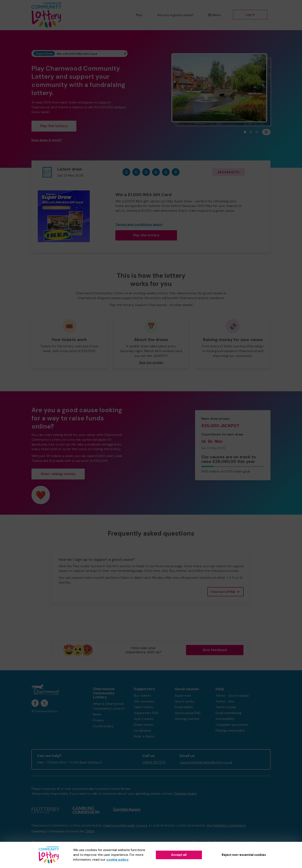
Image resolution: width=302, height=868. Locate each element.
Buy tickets (142, 696)
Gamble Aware (186, 794)
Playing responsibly (230, 730)
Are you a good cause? (175, 15)
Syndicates (142, 730)
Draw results (143, 725)
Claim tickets (144, 707)
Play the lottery (54, 126)
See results (229, 172)
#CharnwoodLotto (45, 711)
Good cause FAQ (188, 713)
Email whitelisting (228, 713)
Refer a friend (144, 736)
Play (139, 15)
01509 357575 (154, 762)
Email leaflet (184, 707)
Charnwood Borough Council (125, 825)
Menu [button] (214, 15)
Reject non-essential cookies (244, 855)
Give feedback (215, 650)
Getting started (187, 719)
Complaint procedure (232, 725)
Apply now (183, 696)
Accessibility (225, 719)
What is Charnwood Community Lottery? (109, 706)
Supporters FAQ (146, 713)
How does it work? (47, 140)
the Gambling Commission (226, 825)
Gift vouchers (144, 701)
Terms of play (226, 707)
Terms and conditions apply (139, 224)
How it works (144, 719)
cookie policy (117, 860)
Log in (250, 15)
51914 (90, 831)
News (97, 714)
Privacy (98, 720)
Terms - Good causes (232, 696)
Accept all (179, 855)
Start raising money (58, 474)
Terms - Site (225, 701)
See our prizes (151, 362)
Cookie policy (103, 726)
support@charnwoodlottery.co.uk (206, 762)
